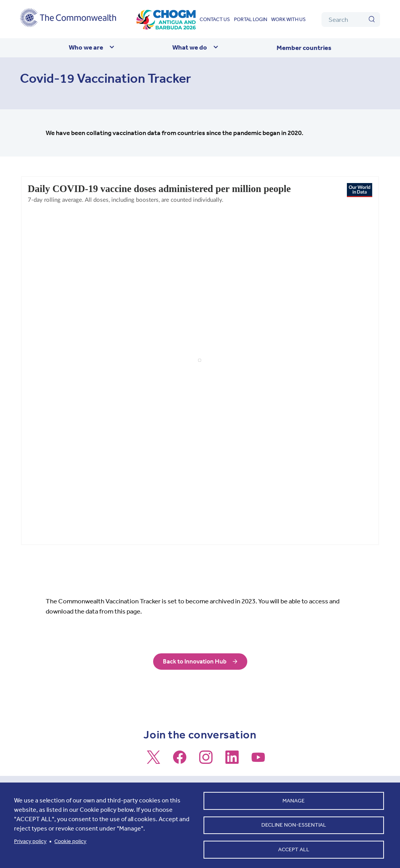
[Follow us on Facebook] (180, 761)
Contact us (215, 19)
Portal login (251, 19)
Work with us (288, 19)
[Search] (351, 20)
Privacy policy (30, 840)
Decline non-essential (294, 823)
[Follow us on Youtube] (258, 761)
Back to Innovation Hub (195, 662)
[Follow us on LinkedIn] (232, 761)
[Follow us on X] (154, 761)
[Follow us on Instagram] (206, 761)
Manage (294, 798)
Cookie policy (70, 840)
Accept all (294, 849)
